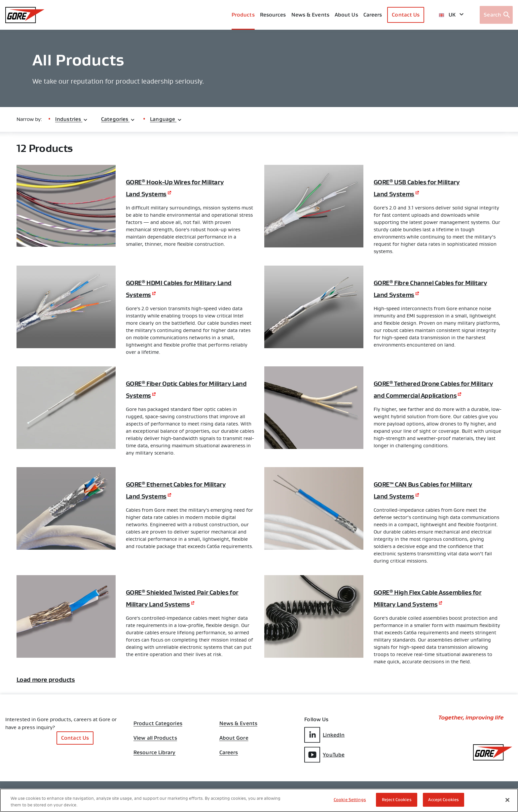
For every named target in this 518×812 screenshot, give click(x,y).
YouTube (324, 773)
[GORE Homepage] (25, 15)
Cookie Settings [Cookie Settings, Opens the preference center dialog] (350, 800)
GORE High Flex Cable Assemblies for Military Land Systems (418, 608)
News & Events (310, 15)
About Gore (234, 757)
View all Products (155, 757)
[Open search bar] (496, 15)
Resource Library (155, 773)
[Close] (507, 800)
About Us (346, 15)
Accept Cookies (444, 800)
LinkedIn (324, 754)
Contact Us (406, 15)
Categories (118, 119)
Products (243, 15)
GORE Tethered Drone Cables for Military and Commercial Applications (432, 395)
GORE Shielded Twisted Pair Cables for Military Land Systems (182, 608)
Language (166, 119)
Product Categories (158, 740)
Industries (72, 119)
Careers (229, 773)
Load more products (56, 698)
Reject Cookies (397, 800)
